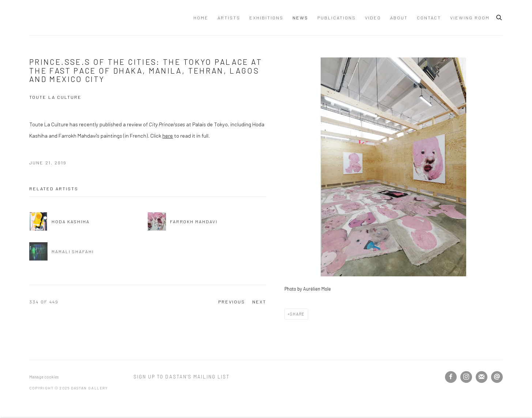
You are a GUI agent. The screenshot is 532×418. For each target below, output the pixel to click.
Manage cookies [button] (44, 377)
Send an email (497, 377)
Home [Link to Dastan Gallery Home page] (201, 18)
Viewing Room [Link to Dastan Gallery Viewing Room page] (470, 18)
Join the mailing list (482, 377)
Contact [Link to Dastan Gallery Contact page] (429, 18)
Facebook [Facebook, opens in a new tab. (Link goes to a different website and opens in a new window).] (451, 377)
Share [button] (297, 314)
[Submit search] (499, 16)
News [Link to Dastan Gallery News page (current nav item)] (300, 18)
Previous (232, 302)
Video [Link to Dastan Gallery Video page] (373, 18)
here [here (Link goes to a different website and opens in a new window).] (168, 135)
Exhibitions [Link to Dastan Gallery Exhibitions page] (266, 18)
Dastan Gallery (55, 18)
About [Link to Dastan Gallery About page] (399, 18)
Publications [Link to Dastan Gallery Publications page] (337, 18)
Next (259, 302)
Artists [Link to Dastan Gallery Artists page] (229, 18)
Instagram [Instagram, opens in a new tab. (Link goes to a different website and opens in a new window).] (466, 377)
